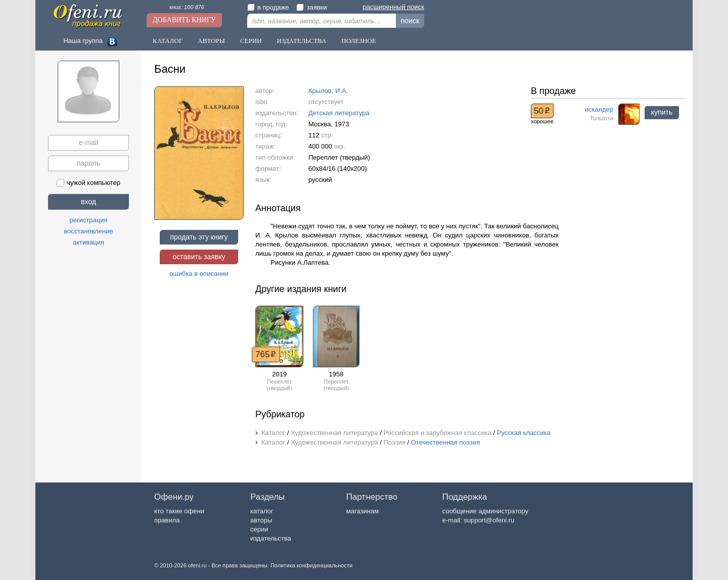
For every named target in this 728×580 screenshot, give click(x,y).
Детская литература (339, 113)
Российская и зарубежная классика (438, 433)
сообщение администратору (485, 511)
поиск (410, 21)
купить (662, 112)
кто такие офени (179, 511)
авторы (261, 520)
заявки (311, 7)
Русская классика (524, 433)
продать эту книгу (199, 237)
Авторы (211, 41)
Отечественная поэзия (445, 442)
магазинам (362, 511)
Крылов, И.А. (328, 91)
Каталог (168, 41)
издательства (271, 538)
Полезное (358, 41)
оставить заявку (199, 257)
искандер (599, 109)
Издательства (302, 41)
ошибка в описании (199, 274)
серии (259, 529)
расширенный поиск (394, 7)
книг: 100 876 (187, 7)
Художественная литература (334, 433)
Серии (251, 41)
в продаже (268, 7)
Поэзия (395, 442)
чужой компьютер (88, 183)
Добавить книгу (184, 20)
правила (167, 520)
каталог (262, 511)
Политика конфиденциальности (311, 565)
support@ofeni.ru (489, 520)
